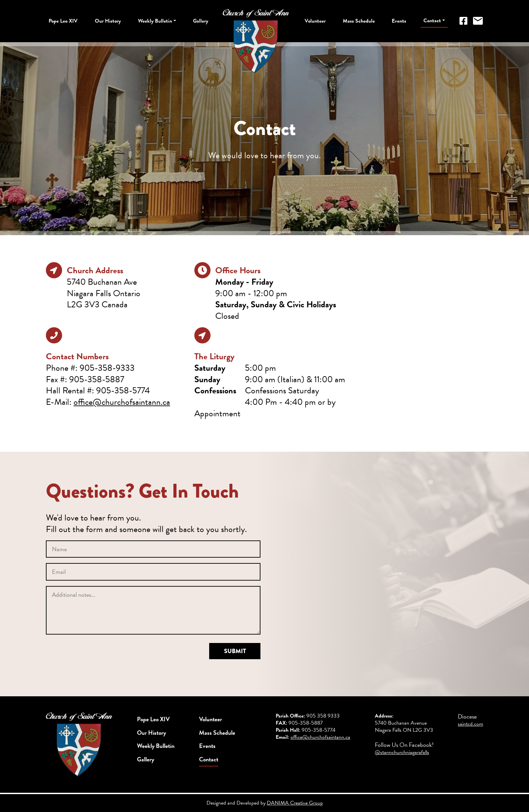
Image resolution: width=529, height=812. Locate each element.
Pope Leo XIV (63, 21)
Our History (108, 21)
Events (399, 21)
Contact (432, 21)
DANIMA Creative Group (295, 803)
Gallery (201, 21)
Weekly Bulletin (155, 21)
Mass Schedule (359, 21)
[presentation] (97, 656)
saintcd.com (470, 724)
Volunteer (315, 21)
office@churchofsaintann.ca (122, 402)
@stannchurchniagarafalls (402, 752)
